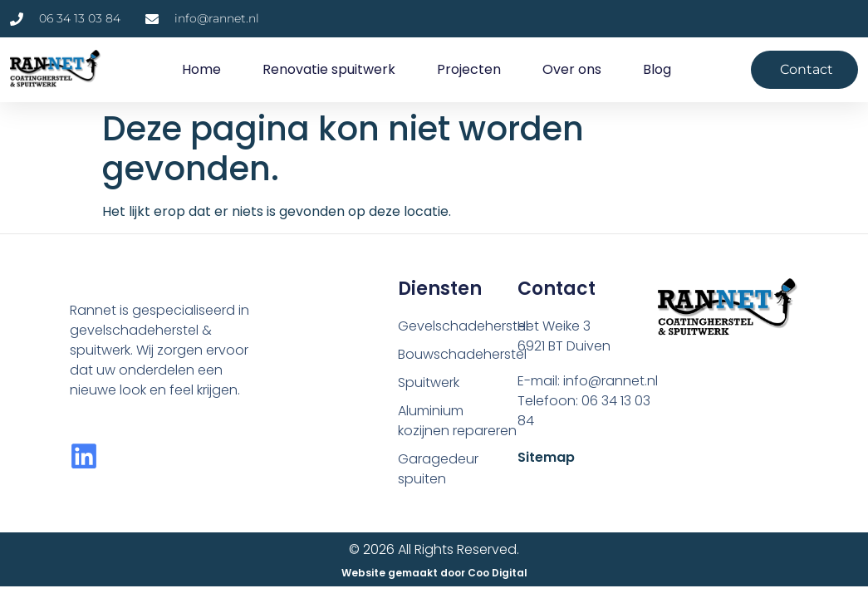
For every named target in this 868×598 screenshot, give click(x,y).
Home (201, 69)
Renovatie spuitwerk (329, 69)
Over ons (572, 69)
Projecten (469, 69)
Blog (657, 69)
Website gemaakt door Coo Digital (434, 573)
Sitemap (546, 457)
